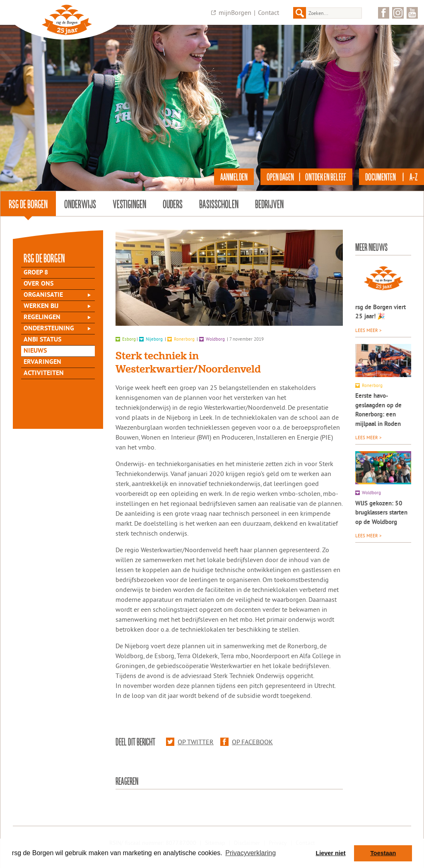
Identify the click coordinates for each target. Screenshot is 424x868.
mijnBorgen (235, 12)
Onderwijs (80, 204)
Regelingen (42, 317)
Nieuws (35, 351)
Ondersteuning (49, 329)
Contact (269, 12)
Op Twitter (190, 742)
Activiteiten (44, 373)
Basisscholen (219, 204)
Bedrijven (269, 204)
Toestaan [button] (383, 853)
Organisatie (43, 295)
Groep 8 (36, 273)
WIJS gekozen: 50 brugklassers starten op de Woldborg (381, 513)
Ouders (173, 204)
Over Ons (39, 284)
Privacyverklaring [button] (251, 853)
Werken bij (41, 306)
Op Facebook (247, 742)
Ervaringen (42, 362)
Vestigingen (129, 204)
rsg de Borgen (28, 204)
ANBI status (42, 340)
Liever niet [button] (331, 853)
